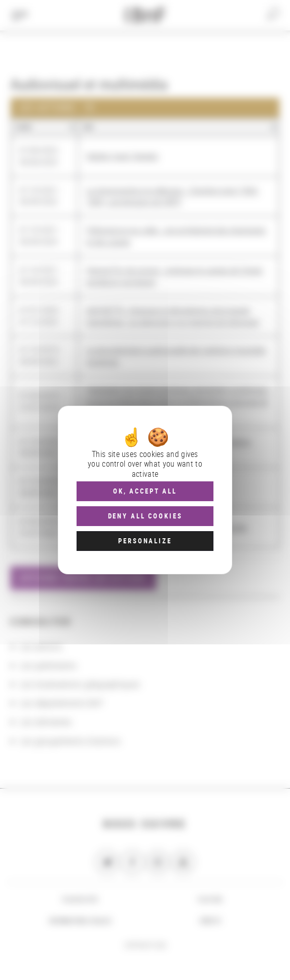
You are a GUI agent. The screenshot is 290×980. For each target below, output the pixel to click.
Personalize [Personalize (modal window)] (145, 541)
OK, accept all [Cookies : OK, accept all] (145, 491)
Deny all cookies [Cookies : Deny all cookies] (145, 516)
